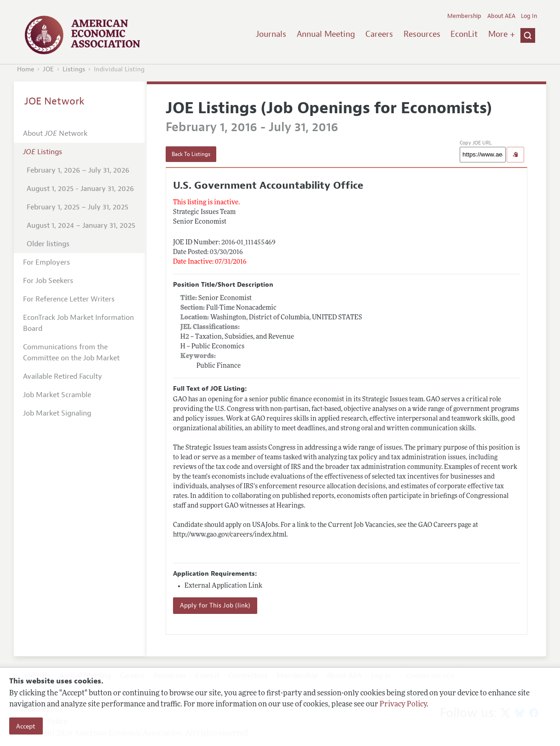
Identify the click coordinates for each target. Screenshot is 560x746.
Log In (529, 16)
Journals (271, 34)
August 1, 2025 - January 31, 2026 (80, 189)
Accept (26, 726)
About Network (55, 133)
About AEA (501, 16)
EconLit (464, 34)
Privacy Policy (403, 705)
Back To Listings (191, 154)
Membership (464, 16)
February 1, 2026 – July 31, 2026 (78, 170)
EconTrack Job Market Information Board (78, 323)
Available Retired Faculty (63, 376)
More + (502, 34)
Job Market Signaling (57, 413)
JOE (48, 69)
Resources (422, 34)
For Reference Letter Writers (69, 299)
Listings (74, 69)
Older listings (48, 244)
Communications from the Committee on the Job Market (71, 353)
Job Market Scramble (57, 395)
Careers (379, 34)
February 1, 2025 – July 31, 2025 (78, 207)
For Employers (46, 262)
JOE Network (55, 101)
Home (26, 69)
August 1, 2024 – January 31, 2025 (81, 226)
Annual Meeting (326, 34)
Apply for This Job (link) (215, 605)
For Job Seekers (48, 281)
